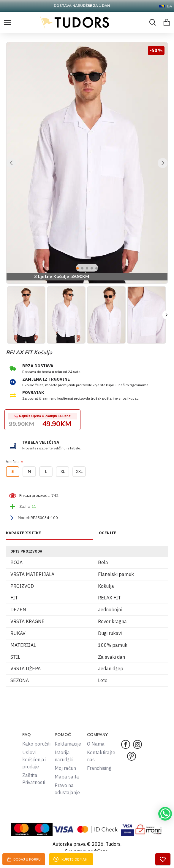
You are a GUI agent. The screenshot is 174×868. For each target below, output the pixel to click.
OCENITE (108, 533)
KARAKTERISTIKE (23, 533)
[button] (11, 163)
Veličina (13, 462)
